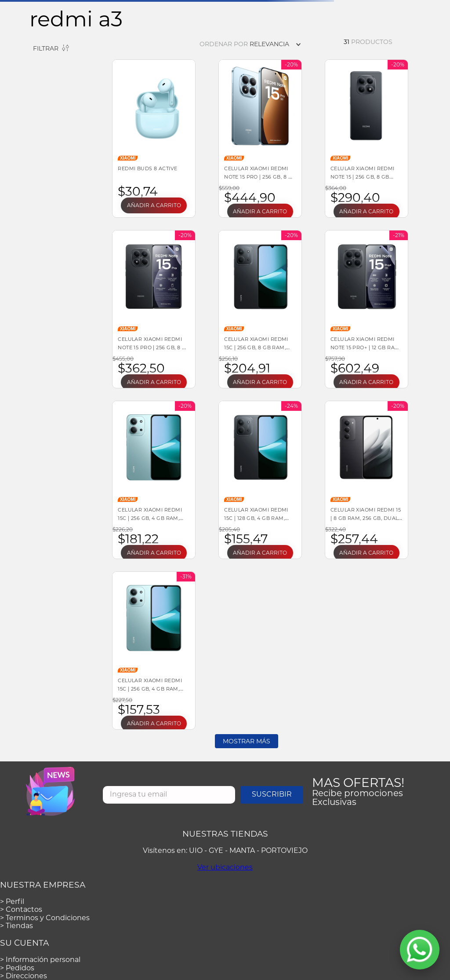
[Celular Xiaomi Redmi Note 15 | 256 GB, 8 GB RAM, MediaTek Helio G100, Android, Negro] (367, 139)
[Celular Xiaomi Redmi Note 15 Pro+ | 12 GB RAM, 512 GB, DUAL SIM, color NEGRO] (367, 309)
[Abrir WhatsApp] (420, 950)
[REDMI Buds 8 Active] (154, 139)
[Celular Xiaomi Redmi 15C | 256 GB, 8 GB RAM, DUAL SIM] (260, 309)
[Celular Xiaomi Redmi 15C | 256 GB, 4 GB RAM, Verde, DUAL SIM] (154, 651)
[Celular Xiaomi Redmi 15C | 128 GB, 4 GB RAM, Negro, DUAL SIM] (260, 480)
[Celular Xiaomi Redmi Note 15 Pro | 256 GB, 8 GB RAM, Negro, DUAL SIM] (154, 309)
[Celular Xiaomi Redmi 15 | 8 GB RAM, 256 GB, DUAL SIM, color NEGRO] (367, 480)
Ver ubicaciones (225, 867)
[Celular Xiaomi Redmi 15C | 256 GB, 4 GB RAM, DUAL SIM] (154, 480)
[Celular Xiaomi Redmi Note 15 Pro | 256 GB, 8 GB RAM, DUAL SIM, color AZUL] (260, 139)
